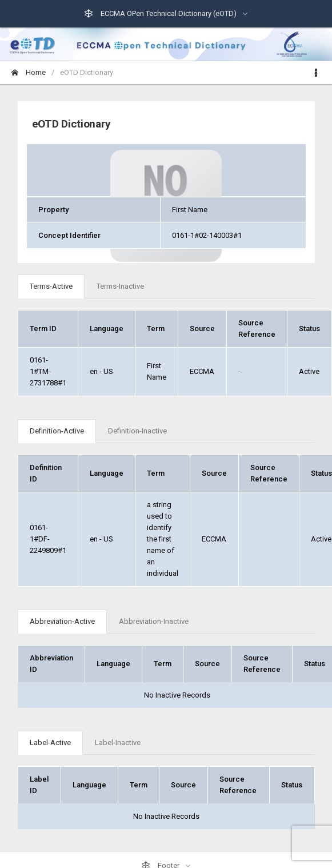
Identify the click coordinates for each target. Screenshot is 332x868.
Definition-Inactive (137, 431)
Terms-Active (51, 286)
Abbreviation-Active (62, 621)
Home (29, 72)
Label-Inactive (118, 742)
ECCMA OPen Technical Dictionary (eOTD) (161, 14)
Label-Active (50, 742)
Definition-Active (57, 431)
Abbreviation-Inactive (154, 621)
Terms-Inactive (120, 286)
